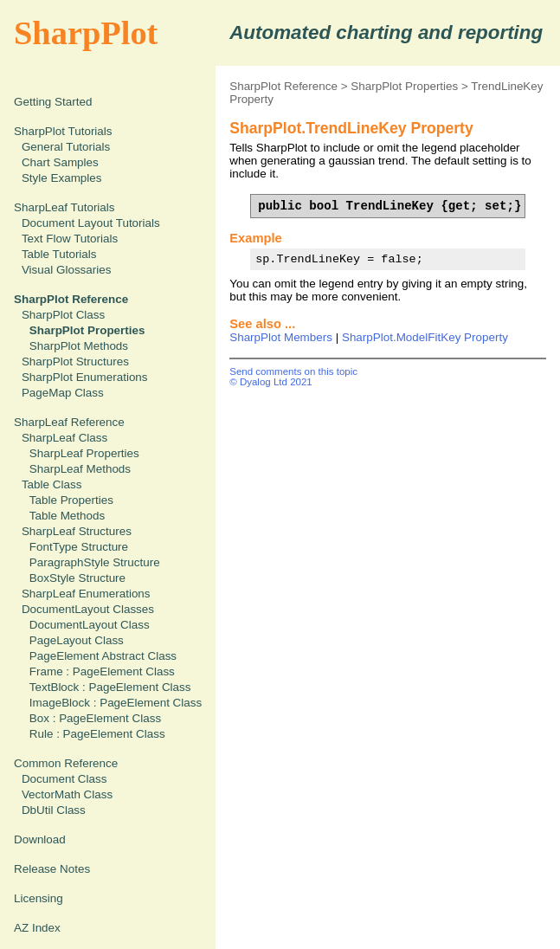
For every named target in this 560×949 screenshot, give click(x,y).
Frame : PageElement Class (102, 671)
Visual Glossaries (67, 270)
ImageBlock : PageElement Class (116, 703)
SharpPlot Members (281, 337)
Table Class (51, 484)
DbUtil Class (54, 810)
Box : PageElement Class (95, 718)
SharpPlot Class (63, 315)
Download (40, 839)
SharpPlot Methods (79, 346)
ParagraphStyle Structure (95, 562)
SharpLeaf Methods (80, 469)
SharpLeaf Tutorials (64, 207)
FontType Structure (79, 547)
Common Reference (66, 763)
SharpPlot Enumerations (85, 377)
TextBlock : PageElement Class (110, 687)
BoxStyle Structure (77, 578)
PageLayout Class (77, 640)
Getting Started (53, 102)
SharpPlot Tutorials (63, 131)
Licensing (39, 898)
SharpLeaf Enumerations (86, 594)
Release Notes (52, 869)
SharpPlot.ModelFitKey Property (425, 337)
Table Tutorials (59, 254)
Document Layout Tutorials (91, 223)
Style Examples (62, 178)
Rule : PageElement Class (97, 734)
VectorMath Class (67, 794)
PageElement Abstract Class (103, 656)
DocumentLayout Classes (88, 609)
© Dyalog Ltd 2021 (271, 382)
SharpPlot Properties (404, 86)
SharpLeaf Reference (69, 422)
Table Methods (67, 516)
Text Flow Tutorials (70, 239)
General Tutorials (66, 147)
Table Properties (71, 500)
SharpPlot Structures (75, 362)
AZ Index (37, 928)
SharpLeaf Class (64, 438)
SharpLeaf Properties (84, 453)
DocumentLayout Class (90, 625)
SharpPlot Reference (283, 86)
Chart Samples (60, 162)
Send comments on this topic (293, 371)
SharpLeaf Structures (77, 531)
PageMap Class (63, 393)
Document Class (64, 779)
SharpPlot (86, 33)
